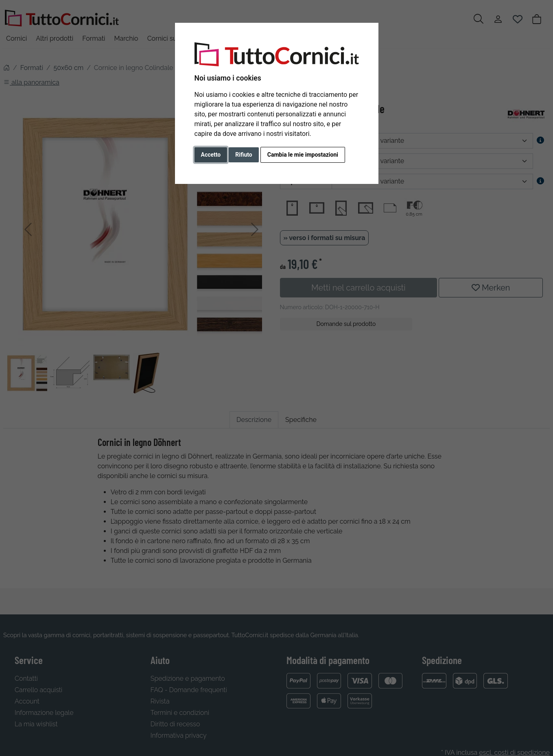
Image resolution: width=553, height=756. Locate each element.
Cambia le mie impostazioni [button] (303, 155)
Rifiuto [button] (244, 155)
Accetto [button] (211, 155)
